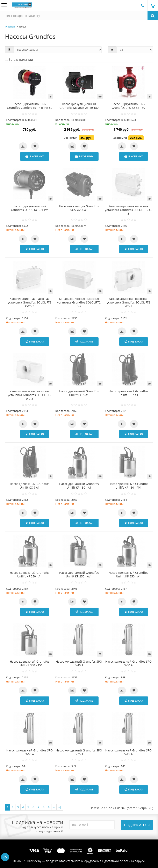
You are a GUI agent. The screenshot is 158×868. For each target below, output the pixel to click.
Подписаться (137, 825)
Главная (10, 27)
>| (60, 807)
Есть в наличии (19, 60)
